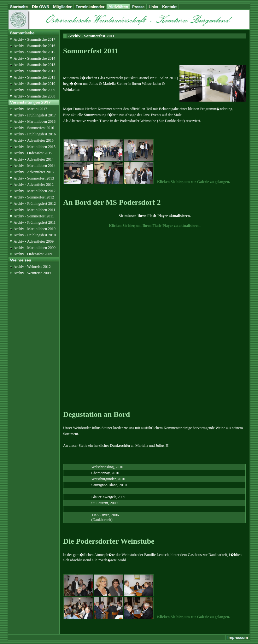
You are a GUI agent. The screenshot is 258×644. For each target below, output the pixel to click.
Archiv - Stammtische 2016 (34, 46)
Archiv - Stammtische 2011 (34, 77)
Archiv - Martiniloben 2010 (35, 229)
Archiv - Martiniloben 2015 (35, 147)
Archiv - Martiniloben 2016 (35, 121)
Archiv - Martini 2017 (30, 109)
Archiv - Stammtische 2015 (34, 52)
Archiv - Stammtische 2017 (34, 39)
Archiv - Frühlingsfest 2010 (35, 235)
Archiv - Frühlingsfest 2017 (35, 115)
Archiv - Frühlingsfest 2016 (35, 134)
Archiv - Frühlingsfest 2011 (35, 222)
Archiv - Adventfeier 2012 (34, 185)
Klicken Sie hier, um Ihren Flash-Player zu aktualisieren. (155, 226)
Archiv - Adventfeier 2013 (34, 172)
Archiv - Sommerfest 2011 (34, 216)
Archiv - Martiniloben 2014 (35, 166)
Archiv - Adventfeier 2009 (34, 241)
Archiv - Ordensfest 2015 (33, 153)
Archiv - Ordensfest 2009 (33, 254)
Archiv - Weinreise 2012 (32, 267)
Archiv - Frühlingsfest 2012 (35, 204)
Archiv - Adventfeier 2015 (34, 140)
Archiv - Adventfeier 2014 (34, 159)
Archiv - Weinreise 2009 (32, 273)
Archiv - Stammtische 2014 (34, 58)
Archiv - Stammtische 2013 (34, 65)
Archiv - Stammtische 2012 (34, 71)
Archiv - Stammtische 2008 (34, 96)
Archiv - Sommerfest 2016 (34, 128)
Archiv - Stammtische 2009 (34, 90)
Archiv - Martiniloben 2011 (35, 210)
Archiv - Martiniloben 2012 (35, 191)
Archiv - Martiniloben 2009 (35, 248)
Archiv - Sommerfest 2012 (34, 197)
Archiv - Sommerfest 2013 (34, 178)
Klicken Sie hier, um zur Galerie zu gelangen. (193, 182)
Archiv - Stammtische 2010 (34, 84)
